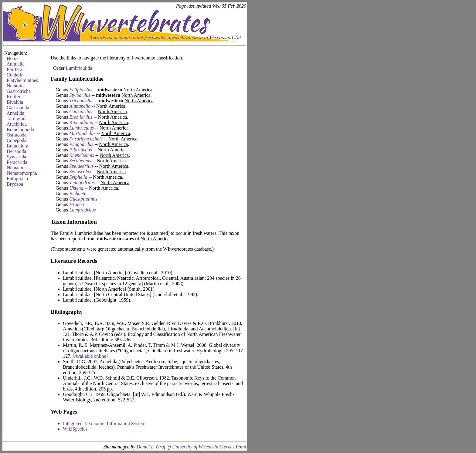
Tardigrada (17, 118)
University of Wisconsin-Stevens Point (209, 447)
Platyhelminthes (22, 80)
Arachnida (17, 124)
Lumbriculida (79, 68)
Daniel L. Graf (151, 447)
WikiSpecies (75, 429)
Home (13, 58)
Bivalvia (15, 102)
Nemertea (16, 86)
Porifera (15, 69)
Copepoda (17, 140)
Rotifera (15, 97)
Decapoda (16, 151)
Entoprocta (17, 179)
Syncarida (16, 157)
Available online (90, 356)
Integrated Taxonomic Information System (104, 423)
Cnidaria (15, 75)
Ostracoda (17, 135)
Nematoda (17, 168)
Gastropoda (18, 108)
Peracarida (17, 162)
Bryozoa (15, 184)
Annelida (15, 113)
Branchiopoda (20, 129)
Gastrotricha (19, 91)
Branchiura (17, 146)
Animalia (15, 64)
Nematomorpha (22, 173)
